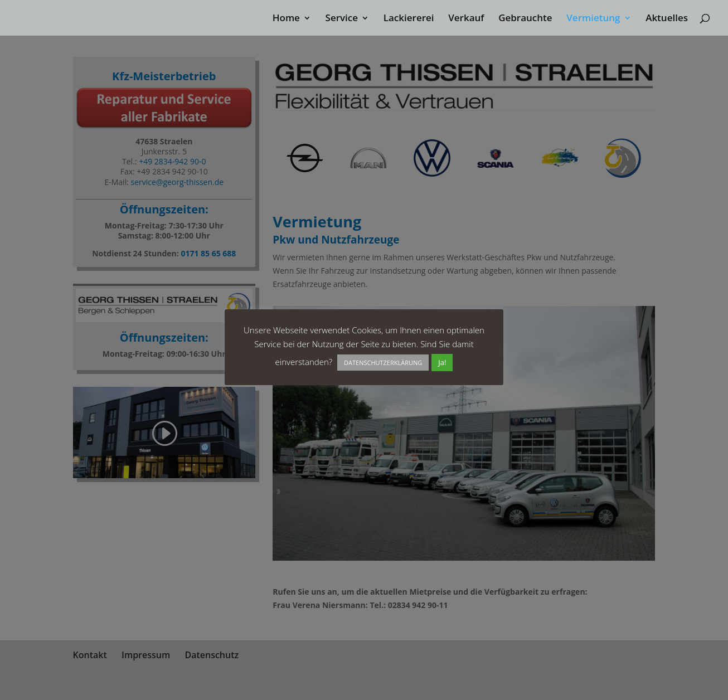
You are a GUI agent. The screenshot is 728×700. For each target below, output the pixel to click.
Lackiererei (409, 19)
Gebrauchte (525, 19)
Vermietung (593, 19)
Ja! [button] (442, 362)
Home (286, 19)
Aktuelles (667, 19)
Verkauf (466, 19)
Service (342, 19)
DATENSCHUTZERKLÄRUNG (383, 363)
